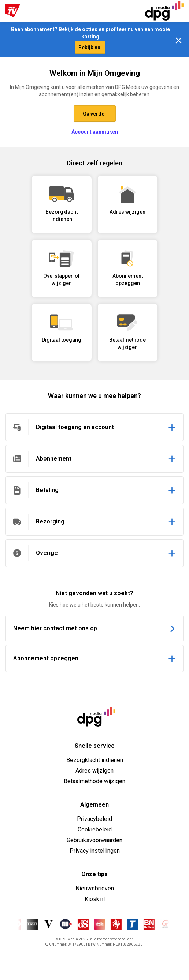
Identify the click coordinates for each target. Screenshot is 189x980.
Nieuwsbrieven (95, 888)
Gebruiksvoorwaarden (94, 840)
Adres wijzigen (94, 771)
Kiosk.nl (95, 899)
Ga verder (95, 114)
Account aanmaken (95, 132)
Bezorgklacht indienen (95, 760)
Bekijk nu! (90, 48)
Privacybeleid (94, 819)
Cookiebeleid (95, 829)
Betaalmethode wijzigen (94, 781)
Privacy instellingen (95, 851)
